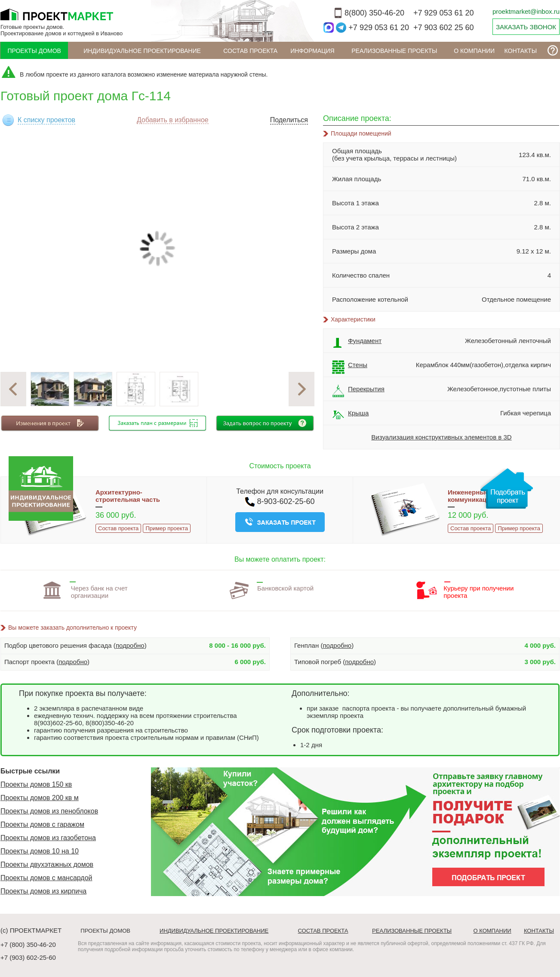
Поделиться (289, 120)
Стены (350, 367)
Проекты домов (34, 51)
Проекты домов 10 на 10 (40, 851)
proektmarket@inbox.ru (526, 11)
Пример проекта (166, 528)
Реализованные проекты (394, 51)
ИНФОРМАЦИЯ (312, 51)
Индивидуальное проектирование (142, 51)
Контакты (521, 51)
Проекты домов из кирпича (43, 891)
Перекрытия (358, 391)
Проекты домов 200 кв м (40, 798)
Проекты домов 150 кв (36, 784)
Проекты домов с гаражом (42, 824)
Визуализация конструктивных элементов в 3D (441, 437)
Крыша (350, 415)
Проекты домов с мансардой (46, 878)
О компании (474, 51)
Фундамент (357, 343)
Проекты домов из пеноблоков (49, 811)
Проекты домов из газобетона (48, 838)
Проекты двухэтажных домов (47, 864)
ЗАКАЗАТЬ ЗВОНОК (526, 27)
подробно (130, 645)
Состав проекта (250, 51)
